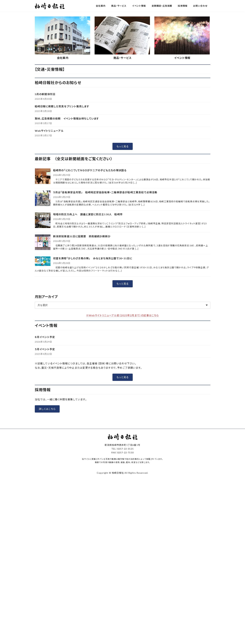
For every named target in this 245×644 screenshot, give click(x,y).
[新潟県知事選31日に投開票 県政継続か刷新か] (43, 320)
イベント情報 (182, 135)
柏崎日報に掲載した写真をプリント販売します (62, 184)
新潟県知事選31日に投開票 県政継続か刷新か (82, 314)
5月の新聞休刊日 (45, 172)
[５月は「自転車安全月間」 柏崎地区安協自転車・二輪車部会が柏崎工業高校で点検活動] (43, 276)
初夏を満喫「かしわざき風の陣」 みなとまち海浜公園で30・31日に (93, 336)
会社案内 (63, 135)
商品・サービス (122, 135)
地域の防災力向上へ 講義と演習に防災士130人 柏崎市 (88, 292)
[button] (111, 87)
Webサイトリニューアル (49, 208)
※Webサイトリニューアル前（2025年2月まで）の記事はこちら (122, 393)
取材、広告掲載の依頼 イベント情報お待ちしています (67, 196)
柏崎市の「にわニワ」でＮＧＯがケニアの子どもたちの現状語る (90, 248)
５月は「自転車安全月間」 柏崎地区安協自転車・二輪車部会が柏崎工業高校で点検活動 (105, 270)
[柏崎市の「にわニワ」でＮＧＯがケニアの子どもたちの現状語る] (43, 254)
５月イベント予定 (45, 427)
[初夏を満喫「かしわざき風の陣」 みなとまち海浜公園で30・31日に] (43, 339)
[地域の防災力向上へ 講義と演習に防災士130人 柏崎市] (43, 298)
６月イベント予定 (45, 414)
